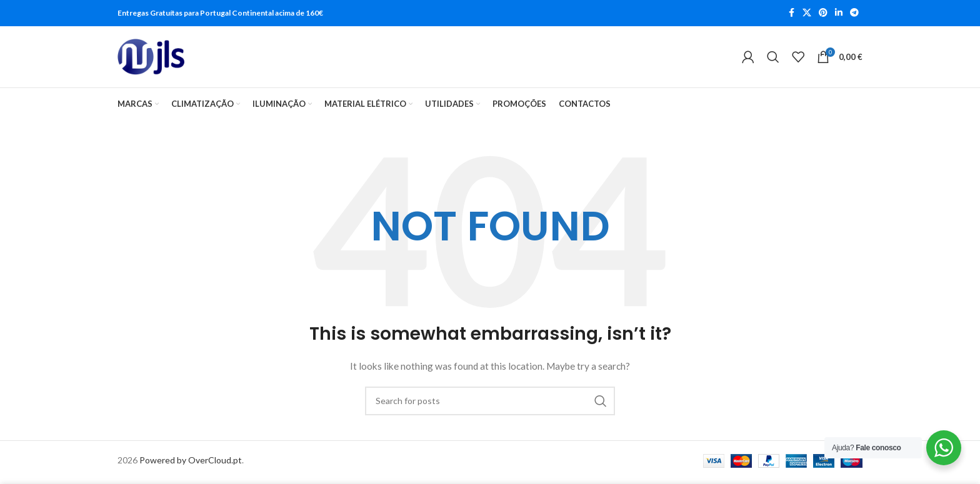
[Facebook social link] (791, 13)
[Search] (773, 59)
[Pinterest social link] (823, 13)
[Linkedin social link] (839, 13)
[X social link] (807, 13)
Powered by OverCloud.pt (191, 463)
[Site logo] (151, 59)
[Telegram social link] (854, 13)
